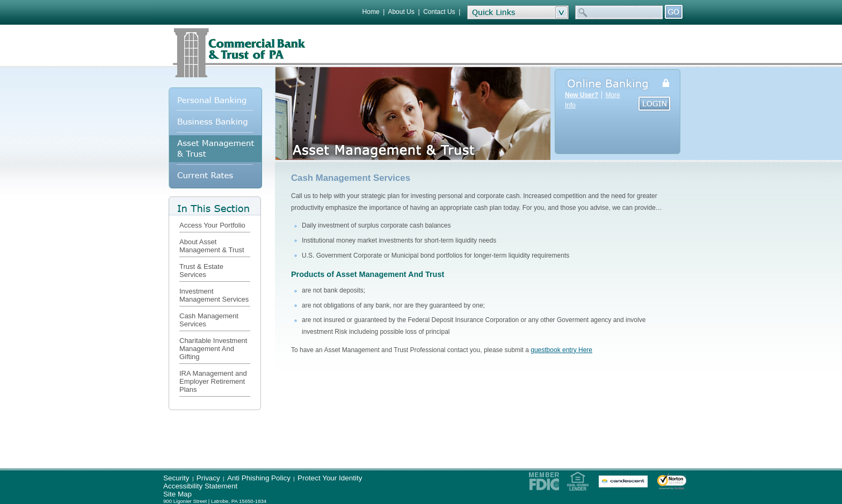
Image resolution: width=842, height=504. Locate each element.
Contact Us (439, 12)
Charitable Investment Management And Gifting (213, 349)
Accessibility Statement (200, 486)
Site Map (177, 494)
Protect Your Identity (330, 478)
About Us (401, 12)
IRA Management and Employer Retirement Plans (213, 381)
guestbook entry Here (561, 350)
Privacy (208, 478)
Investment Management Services (214, 295)
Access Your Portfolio (212, 225)
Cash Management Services (209, 320)
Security (176, 478)
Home (371, 12)
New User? (582, 95)
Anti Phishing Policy (259, 478)
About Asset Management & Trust (212, 246)
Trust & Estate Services (201, 271)
